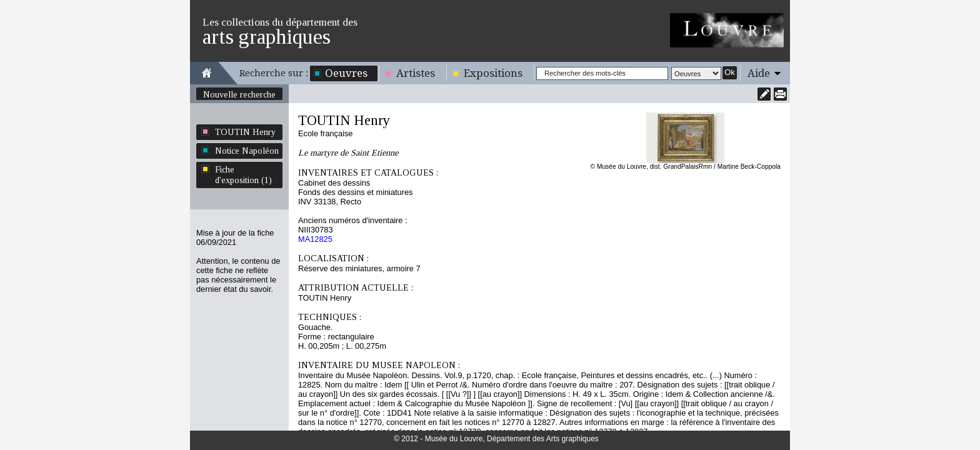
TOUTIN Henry (245, 132)
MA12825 (315, 239)
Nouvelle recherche (239, 94)
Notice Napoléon (247, 151)
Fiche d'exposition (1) (243, 175)
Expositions (493, 73)
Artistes (416, 73)
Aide (759, 73)
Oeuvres (346, 73)
